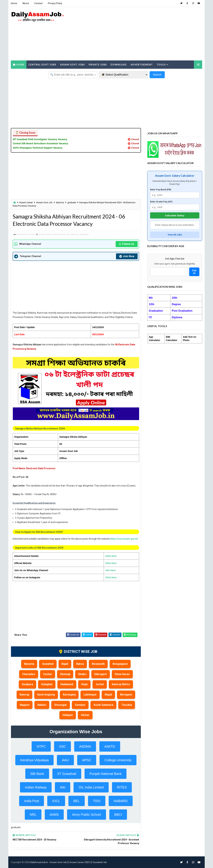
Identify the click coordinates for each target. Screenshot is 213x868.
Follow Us (127, 244)
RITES (122, 787)
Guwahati (48, 664)
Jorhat (100, 684)
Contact (38, 3)
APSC (87, 760)
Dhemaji (65, 674)
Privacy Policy (55, 3)
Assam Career (26, 202)
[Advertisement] (141, 34)
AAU (65, 760)
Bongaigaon (120, 664)
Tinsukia (127, 705)
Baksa (80, 664)
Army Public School (86, 815)
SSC (62, 746)
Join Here (110, 570)
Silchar (85, 715)
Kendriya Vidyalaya (35, 760)
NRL (33, 815)
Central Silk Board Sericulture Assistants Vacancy (41, 143)
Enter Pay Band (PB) (161, 190)
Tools (161, 65)
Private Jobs (98, 65)
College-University (118, 760)
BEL (77, 801)
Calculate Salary (175, 215)
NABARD (121, 801)
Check (194, 272)
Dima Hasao (122, 674)
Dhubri (82, 674)
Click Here (111, 556)
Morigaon (126, 695)
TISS (97, 801)
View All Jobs (175, 235)
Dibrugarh (101, 674)
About (26, 3)
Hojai (84, 684)
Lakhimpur (90, 695)
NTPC (41, 746)
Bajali (65, 664)
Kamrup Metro (121, 684)
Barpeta (29, 664)
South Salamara (103, 705)
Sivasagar (61, 705)
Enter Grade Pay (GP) (161, 202)
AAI (63, 787)
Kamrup (24, 695)
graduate (72, 202)
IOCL (56, 801)
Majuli (108, 695)
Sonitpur (80, 705)
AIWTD (110, 746)
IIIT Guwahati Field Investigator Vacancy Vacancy (40, 139)
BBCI (118, 815)
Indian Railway (36, 787)
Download (119, 65)
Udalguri (68, 715)
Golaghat (47, 684)
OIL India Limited (91, 787)
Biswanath (98, 664)
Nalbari (42, 705)
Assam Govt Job (44, 202)
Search (157, 75)
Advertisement (142, 65)
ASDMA (85, 746)
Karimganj (69, 695)
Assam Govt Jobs (72, 65)
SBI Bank (37, 774)
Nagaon (25, 705)
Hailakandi (67, 684)
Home (14, 3)
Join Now (127, 256)
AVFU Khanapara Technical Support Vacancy (38, 148)
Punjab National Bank (106, 774)
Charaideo (29, 674)
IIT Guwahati (67, 774)
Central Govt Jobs (42, 65)
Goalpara (27, 684)
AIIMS (54, 815)
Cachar (48, 674)
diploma (60, 202)
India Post (32, 801)
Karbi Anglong (46, 695)
